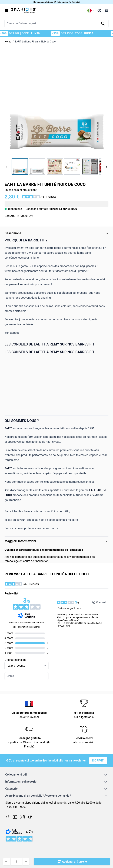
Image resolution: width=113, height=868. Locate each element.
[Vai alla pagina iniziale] (48, 11)
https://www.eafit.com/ (68, 620)
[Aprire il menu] (7, 11)
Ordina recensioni (15, 660)
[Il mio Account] (99, 11)
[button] (39, 197)
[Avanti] (106, 167)
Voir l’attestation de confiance (26, 627)
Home (8, 42)
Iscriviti (98, 761)
